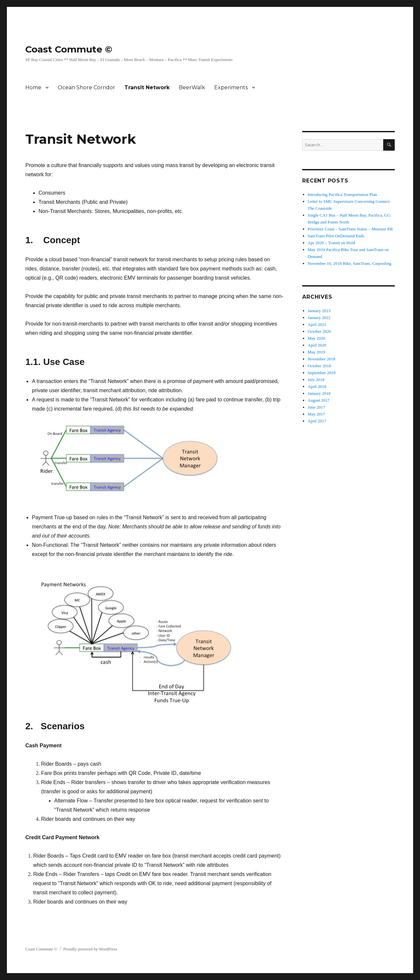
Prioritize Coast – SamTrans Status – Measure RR (350, 229)
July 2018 (316, 380)
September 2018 (322, 373)
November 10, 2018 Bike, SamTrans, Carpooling (350, 263)
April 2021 (317, 324)
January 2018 (319, 393)
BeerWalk (192, 87)
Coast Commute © (69, 49)
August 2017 (319, 400)
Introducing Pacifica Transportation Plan (342, 194)
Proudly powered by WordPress (90, 949)
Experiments (231, 87)
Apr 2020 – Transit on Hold (331, 243)
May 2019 (316, 352)
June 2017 (316, 407)
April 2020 (317, 345)
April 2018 (317, 386)
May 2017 (316, 414)
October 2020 (319, 331)
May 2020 (316, 338)
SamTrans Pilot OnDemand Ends (336, 236)
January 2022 (319, 318)
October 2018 (319, 366)
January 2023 (319, 311)
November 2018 (322, 359)
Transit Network (147, 87)
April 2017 (317, 421)
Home (33, 87)
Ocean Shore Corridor (86, 87)
